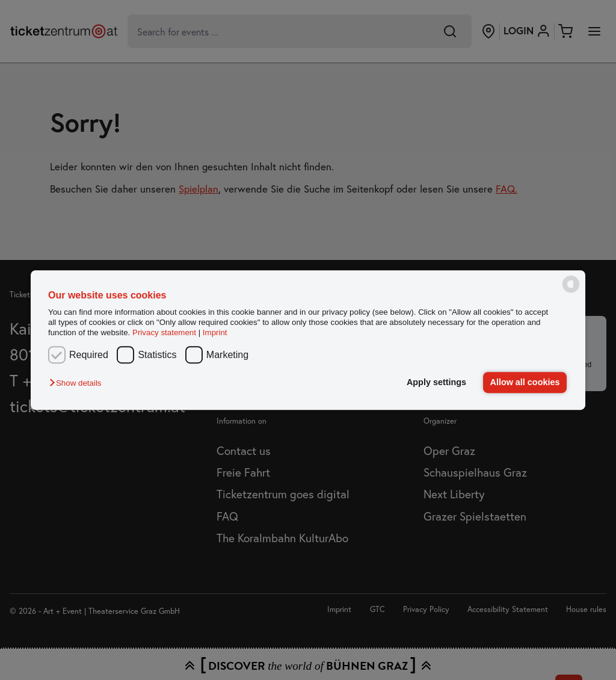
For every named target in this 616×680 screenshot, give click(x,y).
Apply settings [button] (436, 382)
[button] (78, 384)
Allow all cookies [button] (525, 382)
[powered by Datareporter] (571, 292)
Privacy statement (164, 333)
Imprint (215, 333)
